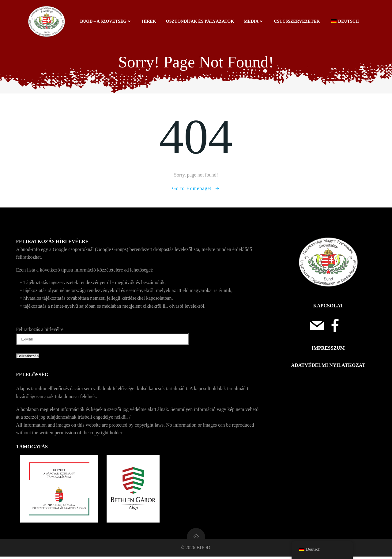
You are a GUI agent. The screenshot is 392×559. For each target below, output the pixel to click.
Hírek (149, 21)
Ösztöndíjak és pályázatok (200, 21)
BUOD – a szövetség (106, 21)
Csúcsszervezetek (297, 21)
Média (254, 21)
